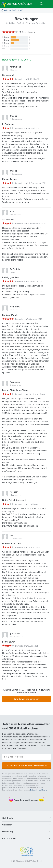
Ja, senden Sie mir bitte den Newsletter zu (26, 765)
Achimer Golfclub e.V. (13, 10)
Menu (49, 4)
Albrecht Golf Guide (19, 4)
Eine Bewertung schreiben (27, 699)
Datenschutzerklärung (39, 790)
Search (41, 4)
